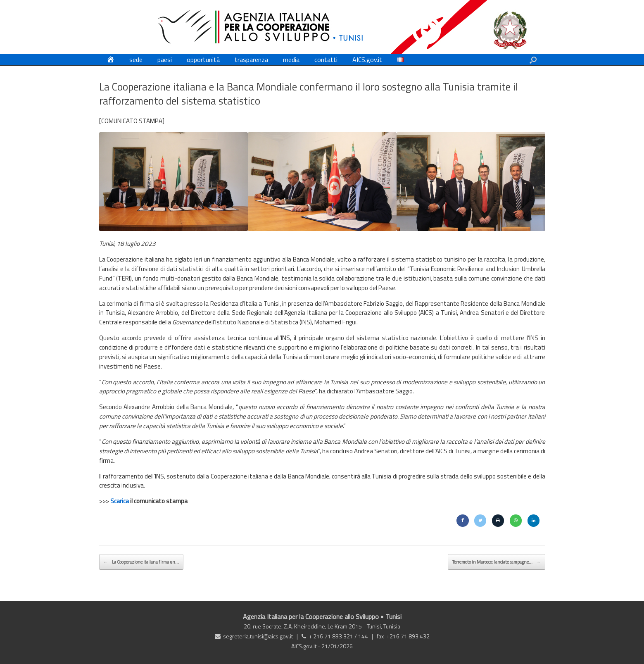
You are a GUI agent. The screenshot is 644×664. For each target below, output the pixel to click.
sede (136, 59)
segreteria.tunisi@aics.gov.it (258, 636)
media (291, 59)
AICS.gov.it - (306, 646)
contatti (326, 59)
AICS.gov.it (367, 59)
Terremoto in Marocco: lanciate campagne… (497, 562)
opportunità (203, 59)
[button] (533, 60)
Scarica (120, 501)
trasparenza (251, 59)
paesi (165, 59)
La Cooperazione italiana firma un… (141, 562)
